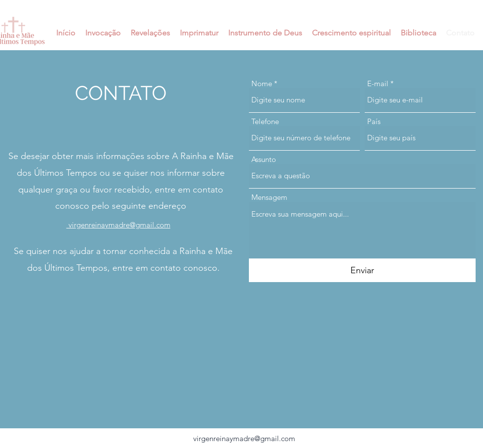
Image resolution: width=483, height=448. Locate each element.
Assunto (264, 159)
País (374, 121)
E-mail (378, 83)
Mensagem (269, 197)
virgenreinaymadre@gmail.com (244, 438)
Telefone (265, 121)
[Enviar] (362, 271)
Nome (262, 83)
